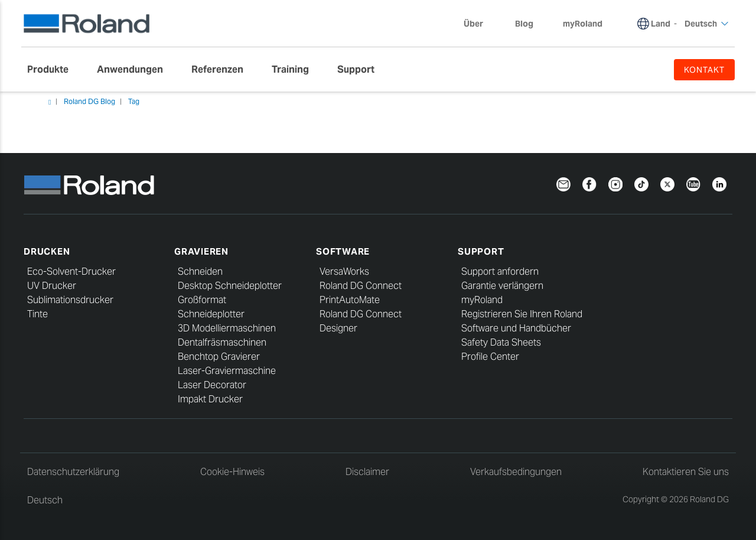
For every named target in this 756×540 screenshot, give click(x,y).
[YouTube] (693, 183)
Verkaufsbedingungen (516, 472)
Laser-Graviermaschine (227, 371)
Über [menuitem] (479, 24)
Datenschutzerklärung (73, 472)
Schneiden (200, 271)
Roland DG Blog (89, 101)
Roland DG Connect (361, 286)
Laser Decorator (212, 385)
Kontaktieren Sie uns (686, 472)
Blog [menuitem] (524, 24)
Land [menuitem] (661, 24)
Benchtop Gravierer (219, 357)
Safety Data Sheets (501, 342)
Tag (134, 101)
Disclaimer (367, 472)
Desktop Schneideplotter (230, 286)
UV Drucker (52, 286)
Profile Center (490, 357)
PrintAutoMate (350, 300)
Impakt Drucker (210, 399)
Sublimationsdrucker (70, 300)
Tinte (38, 314)
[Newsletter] (563, 183)
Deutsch (45, 500)
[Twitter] (667, 183)
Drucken (47, 251)
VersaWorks (344, 271)
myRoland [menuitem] (583, 24)
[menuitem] (54, 70)
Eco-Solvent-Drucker (71, 271)
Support (481, 251)
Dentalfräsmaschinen (222, 342)
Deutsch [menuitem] (707, 24)
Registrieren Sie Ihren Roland (522, 314)
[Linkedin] (719, 183)
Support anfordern (500, 271)
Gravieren (201, 251)
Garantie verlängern (502, 286)
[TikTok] (641, 183)
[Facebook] (589, 183)
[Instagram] (615, 183)
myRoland (482, 300)
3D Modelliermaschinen (227, 328)
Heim (50, 102)
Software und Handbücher (516, 328)
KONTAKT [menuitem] (704, 70)
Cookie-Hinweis (232, 472)
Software (343, 251)
